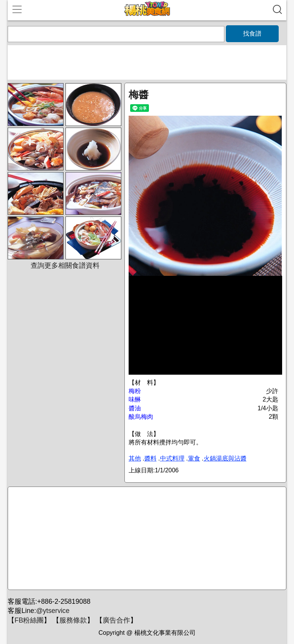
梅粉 (135, 391)
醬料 (150, 458)
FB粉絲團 (29, 620)
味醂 (135, 399)
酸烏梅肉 (141, 417)
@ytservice (53, 611)
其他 (135, 458)
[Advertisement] (146, 539)
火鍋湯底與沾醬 (225, 458)
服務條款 (73, 620)
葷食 (194, 458)
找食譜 (252, 34)
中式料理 (172, 458)
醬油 (135, 408)
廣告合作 (116, 620)
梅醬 (139, 95)
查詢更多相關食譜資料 (65, 265)
